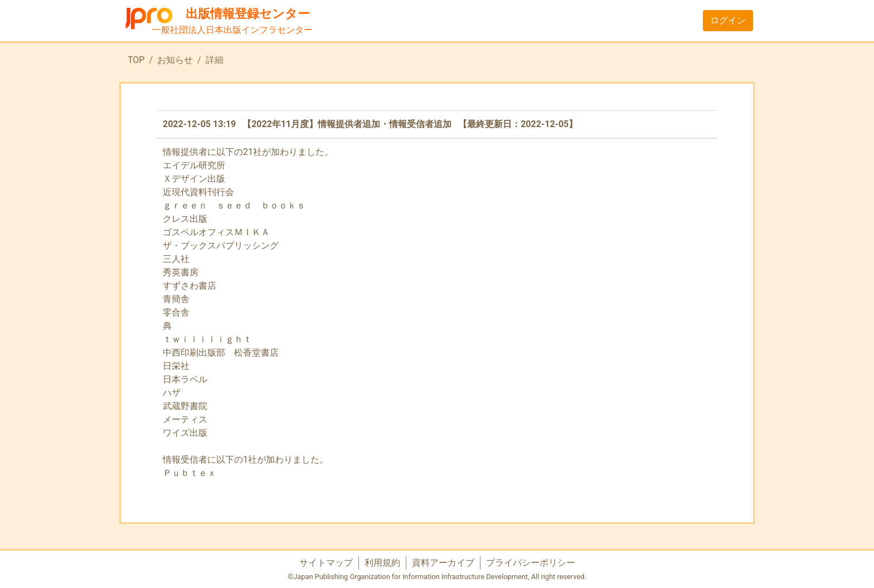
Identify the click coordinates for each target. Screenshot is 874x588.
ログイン (728, 20)
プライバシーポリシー (531, 563)
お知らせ (175, 60)
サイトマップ (326, 563)
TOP (136, 60)
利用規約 (382, 563)
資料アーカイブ (443, 563)
